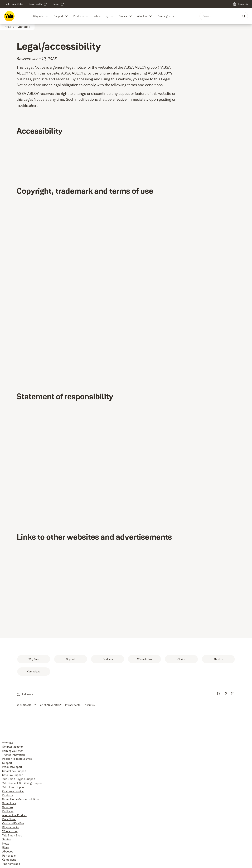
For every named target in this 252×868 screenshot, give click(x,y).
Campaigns (164, 16)
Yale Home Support (14, 787)
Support (58, 16)
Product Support (12, 767)
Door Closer (9, 819)
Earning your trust (13, 751)
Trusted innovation (14, 755)
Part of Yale (9, 856)
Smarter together (13, 747)
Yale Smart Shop (12, 835)
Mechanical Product (14, 815)
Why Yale (38, 16)
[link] (14, 4)
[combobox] (224, 16)
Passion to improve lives (17, 759)
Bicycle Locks (11, 827)
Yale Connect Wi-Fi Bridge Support (23, 783)
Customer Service (13, 791)
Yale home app (11, 864)
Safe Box (8, 807)
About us (142, 16)
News (6, 844)
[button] (47, 16)
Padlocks (8, 811)
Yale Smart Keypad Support (19, 779)
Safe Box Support (13, 775)
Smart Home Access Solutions (21, 799)
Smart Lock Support (14, 771)
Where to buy (101, 16)
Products (78, 16)
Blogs (6, 847)
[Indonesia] (240, 4)
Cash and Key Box (13, 823)
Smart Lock (9, 803)
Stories (123, 16)
